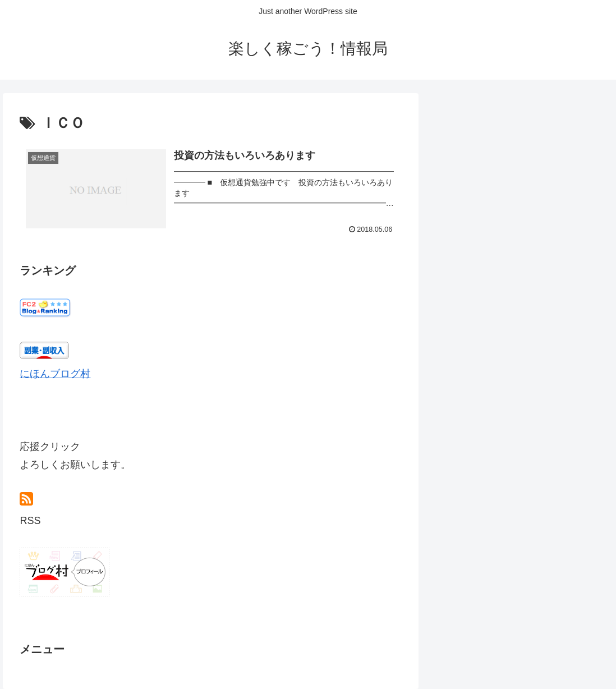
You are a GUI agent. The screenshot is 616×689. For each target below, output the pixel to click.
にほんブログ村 (55, 374)
